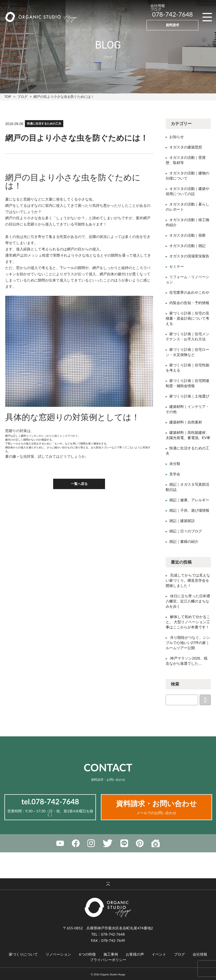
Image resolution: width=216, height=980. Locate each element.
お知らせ (177, 137)
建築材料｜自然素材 (186, 422)
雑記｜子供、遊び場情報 (189, 510)
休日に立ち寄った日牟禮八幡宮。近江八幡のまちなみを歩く (188, 601)
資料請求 (172, 25)
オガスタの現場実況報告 (189, 256)
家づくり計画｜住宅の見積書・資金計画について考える (187, 318)
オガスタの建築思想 (186, 147)
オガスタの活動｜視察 (187, 235)
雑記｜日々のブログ (186, 531)
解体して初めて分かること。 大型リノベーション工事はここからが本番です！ (188, 622)
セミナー (177, 266)
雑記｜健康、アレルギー (189, 500)
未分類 (175, 464)
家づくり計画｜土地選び (189, 396)
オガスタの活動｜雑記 (187, 246)
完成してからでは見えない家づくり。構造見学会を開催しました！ (188, 580)
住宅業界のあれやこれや (189, 292)
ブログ (22, 97)
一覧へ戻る (79, 484)
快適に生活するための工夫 (44, 124)
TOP (8, 97)
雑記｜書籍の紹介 (184, 542)
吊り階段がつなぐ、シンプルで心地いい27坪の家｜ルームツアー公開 (188, 643)
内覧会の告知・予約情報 (189, 303)
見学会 (175, 474)
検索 (205, 700)
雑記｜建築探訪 (182, 521)
